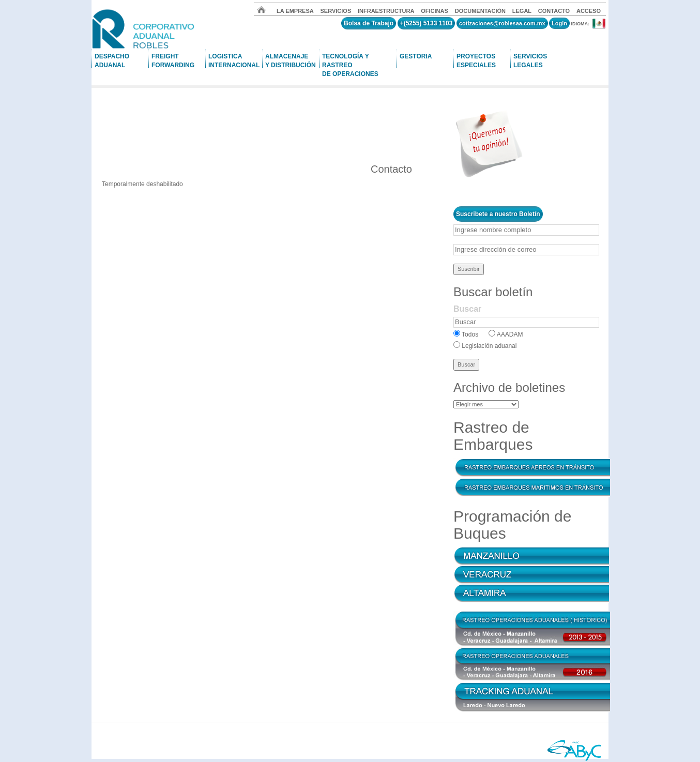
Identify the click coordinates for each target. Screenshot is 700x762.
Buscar (467, 309)
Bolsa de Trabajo (369, 23)
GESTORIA (416, 56)
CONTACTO (554, 11)
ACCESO (589, 11)
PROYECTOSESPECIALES (476, 60)
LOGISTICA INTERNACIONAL (234, 60)
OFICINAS (435, 11)
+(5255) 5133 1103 (427, 23)
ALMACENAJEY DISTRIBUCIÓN (291, 60)
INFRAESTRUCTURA (386, 11)
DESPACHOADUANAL (112, 60)
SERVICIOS (336, 11)
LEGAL (522, 11)
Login (559, 23)
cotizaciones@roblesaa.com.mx (502, 23)
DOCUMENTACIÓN (480, 11)
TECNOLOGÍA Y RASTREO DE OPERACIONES (350, 60)
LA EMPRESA (295, 11)
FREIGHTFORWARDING (173, 60)
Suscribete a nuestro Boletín (498, 214)
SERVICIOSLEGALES (530, 60)
